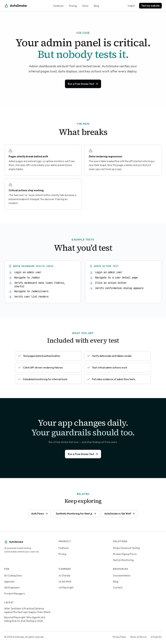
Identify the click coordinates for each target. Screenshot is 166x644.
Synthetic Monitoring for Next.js (76, 514)
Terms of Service (138, 637)
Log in (131, 6)
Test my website (150, 6)
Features (58, 6)
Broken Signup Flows (125, 554)
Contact (118, 588)
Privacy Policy (119, 637)
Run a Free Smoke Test (83, 84)
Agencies (9, 582)
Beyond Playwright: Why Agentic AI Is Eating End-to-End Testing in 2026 (25, 619)
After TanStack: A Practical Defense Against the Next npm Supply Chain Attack (27, 610)
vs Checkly (65, 576)
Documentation (122, 576)
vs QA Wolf (65, 582)
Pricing (73, 6)
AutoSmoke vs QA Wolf (120, 514)
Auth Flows (40, 514)
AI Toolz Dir (156, 637)
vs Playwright (66, 588)
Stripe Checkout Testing (126, 548)
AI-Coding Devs (13, 576)
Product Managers (15, 594)
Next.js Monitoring (123, 560)
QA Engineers (12, 588)
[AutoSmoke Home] (16, 6)
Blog (97, 6)
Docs (85, 6)
